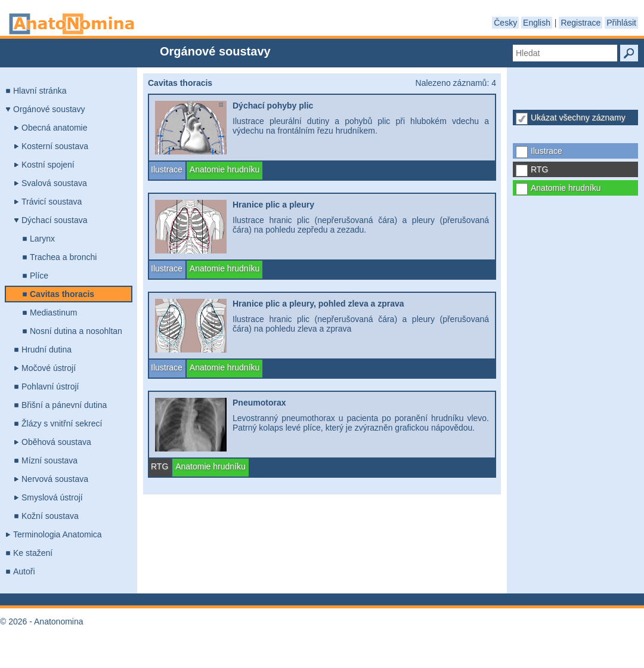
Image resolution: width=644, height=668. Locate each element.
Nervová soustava (55, 479)
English (537, 23)
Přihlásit (621, 23)
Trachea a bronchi (63, 257)
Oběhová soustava (56, 442)
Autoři (24, 571)
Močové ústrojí (49, 368)
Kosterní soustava (55, 146)
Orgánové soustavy (49, 109)
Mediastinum (53, 313)
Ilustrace (547, 151)
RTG (539, 169)
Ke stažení (33, 553)
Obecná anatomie (55, 128)
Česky (505, 23)
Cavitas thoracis (62, 294)
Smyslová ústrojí (52, 497)
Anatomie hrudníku (566, 188)
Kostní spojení (48, 165)
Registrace (580, 23)
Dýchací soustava (55, 220)
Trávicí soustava (52, 202)
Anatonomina (72, 24)
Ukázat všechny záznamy (578, 117)
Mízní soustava (49, 460)
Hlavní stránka (40, 91)
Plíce (39, 276)
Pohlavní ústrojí (50, 386)
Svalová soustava (54, 183)
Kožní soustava (50, 516)
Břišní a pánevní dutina (64, 405)
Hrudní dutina (47, 350)
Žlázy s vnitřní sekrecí (62, 423)
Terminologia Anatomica (58, 534)
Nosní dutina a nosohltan (76, 331)
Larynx (42, 239)
